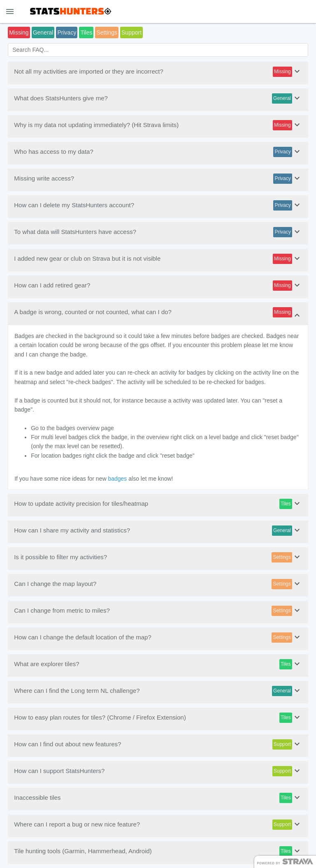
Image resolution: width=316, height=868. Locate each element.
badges (117, 479)
